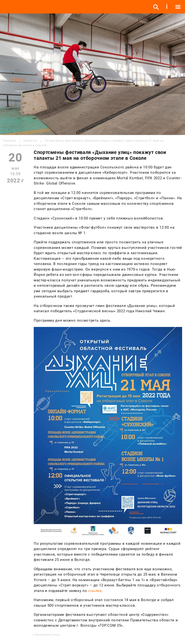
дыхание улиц (48, 634)
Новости (30, 141)
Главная (9, 141)
